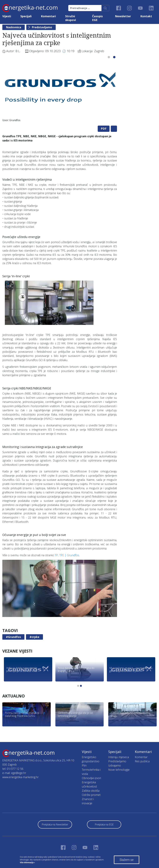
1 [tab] (109, 57)
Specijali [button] (26, 16)
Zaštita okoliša (91, 791)
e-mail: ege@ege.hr (14, 773)
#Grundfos (13, 637)
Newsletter (123, 16)
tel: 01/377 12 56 (13, 769)
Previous (6, 88)
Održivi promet (91, 795)
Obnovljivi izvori (91, 778)
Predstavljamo (42, 27)
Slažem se (126, 860)
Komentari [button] (48, 16)
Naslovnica (14, 27)
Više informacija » (27, 863)
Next (113, 88)
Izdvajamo (115, 765)
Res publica (142, 761)
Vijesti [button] (7, 16)
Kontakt (146, 16)
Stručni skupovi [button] (71, 18)
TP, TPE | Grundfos (67, 555)
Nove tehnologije (119, 770)
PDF (104, 129)
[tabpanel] (60, 91)
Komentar (141, 757)
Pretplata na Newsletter (55, 824)
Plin (84, 765)
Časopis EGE (97, 18)
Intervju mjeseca (119, 757)
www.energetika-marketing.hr (20, 777)
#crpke (34, 637)
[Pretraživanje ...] (85, 8)
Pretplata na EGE (104, 824)
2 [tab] (114, 57)
